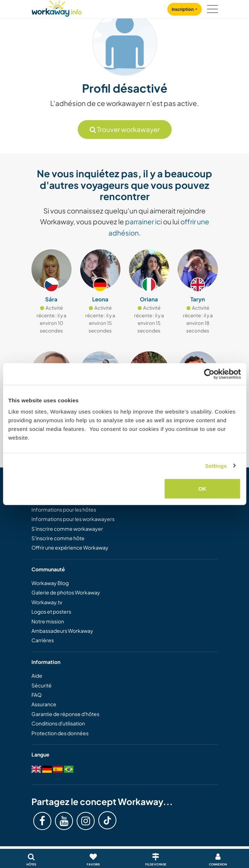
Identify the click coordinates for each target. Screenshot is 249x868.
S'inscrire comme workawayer (67, 529)
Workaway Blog (50, 583)
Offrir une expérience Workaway (70, 547)
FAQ (37, 695)
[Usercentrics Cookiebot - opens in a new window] (209, 374)
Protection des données (60, 733)
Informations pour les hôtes (64, 509)
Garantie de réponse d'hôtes (65, 714)
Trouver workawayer (125, 129)
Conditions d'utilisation (58, 723)
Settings (216, 465)
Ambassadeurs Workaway (62, 631)
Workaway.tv (47, 602)
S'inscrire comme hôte (58, 538)
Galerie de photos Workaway (66, 592)
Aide (37, 676)
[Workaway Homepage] (57, 7)
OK (203, 489)
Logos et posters (51, 611)
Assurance (44, 704)
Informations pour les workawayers (73, 519)
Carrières (43, 640)
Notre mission (48, 621)
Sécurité (42, 685)
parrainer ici (143, 221)
